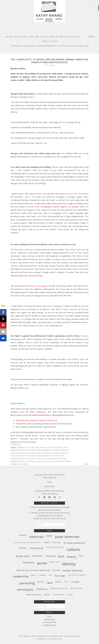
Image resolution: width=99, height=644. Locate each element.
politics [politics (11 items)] (41, 582)
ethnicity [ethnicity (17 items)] (51, 556)
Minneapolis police (19, 461)
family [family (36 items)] (72, 557)
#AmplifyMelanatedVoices (26, 450)
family (43, 448)
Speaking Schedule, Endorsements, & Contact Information (50, 46)
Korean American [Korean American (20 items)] (73, 570)
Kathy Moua (38, 459)
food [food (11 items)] (81, 556)
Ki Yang (47, 459)
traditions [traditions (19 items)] (42, 589)
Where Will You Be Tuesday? (50, 510)
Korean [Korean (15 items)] (57, 570)
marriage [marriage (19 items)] (60, 576)
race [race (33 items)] (50, 583)
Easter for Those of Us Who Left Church (50, 518)
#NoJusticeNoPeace (19, 453)
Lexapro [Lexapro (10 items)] (43, 575)
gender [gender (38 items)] (42, 563)
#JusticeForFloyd (62, 450)
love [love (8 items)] (50, 575)
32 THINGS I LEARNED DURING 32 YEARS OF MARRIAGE (49, 507)
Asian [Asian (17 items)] (49, 536)
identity (60, 448)
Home (92, 37)
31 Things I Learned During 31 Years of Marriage (49, 513)
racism (30, 461)
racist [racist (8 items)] (66, 581)
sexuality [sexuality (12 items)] (75, 582)
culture (31, 448)
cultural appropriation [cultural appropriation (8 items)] (55, 547)
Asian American (48, 453)
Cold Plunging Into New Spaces (49, 516)
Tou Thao (51, 461)
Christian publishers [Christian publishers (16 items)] (74, 543)
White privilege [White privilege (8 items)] (76, 588)
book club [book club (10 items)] (57, 542)
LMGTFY (14, 439)
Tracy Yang (61, 461)
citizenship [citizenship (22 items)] (36, 548)
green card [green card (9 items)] (55, 562)
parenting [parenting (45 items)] (27, 583)
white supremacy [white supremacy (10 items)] (34, 595)
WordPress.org (49, 625)
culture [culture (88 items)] (73, 549)
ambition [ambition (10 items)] (23, 535)
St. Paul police (40, 461)
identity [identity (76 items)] (69, 564)
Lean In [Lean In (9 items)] (34, 575)
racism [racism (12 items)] (58, 582)
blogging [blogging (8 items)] (47, 542)
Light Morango (53, 639)
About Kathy (50, 41)
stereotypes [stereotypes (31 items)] (25, 589)
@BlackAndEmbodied (41, 415)
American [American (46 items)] (37, 537)
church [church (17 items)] (23, 548)
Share (86, 464)
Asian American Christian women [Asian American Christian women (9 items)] (27, 542)
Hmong (34, 456)
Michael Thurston (58, 459)
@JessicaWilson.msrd (19, 415)
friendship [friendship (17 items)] (29, 562)
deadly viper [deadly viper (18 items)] (23, 556)
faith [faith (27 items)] (61, 556)
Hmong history (25, 459)
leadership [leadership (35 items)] (21, 576)
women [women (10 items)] (47, 595)
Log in (50, 617)
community (22, 448)
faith (37, 448)
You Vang (24, 464)
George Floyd (24, 456)
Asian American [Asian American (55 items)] (67, 537)
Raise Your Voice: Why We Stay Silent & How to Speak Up (43, 37)
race (66, 448)
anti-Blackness (34, 453)
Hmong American (45, 456)
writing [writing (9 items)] (70, 595)
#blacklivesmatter (46, 450)
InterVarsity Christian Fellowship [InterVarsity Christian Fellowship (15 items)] (33, 570)
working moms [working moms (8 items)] (59, 594)
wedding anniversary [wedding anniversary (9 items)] (59, 588)
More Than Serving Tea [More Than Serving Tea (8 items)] (77, 575)
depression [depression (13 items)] (38, 556)
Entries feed (49, 620)
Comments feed (49, 622)
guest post (51, 448)
